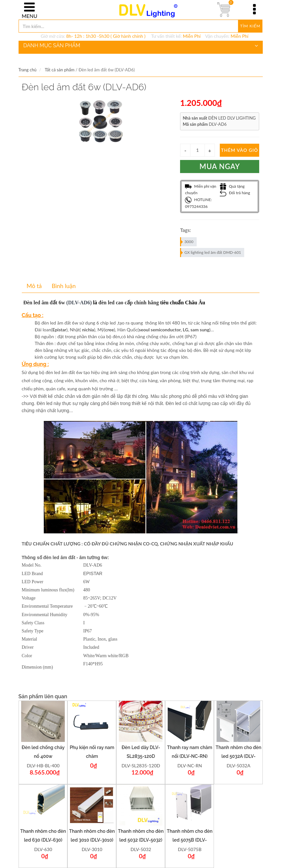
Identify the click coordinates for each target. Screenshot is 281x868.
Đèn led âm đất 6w (44, 303)
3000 (187, 242)
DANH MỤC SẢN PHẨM (141, 46)
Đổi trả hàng (235, 193)
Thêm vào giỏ (240, 150)
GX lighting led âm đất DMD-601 (211, 253)
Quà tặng (232, 186)
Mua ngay (220, 166)
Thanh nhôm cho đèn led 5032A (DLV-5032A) (238, 756)
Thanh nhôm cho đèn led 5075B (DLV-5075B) (190, 840)
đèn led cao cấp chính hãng (128, 303)
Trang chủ (28, 70)
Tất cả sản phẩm (59, 70)
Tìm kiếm (250, 26)
